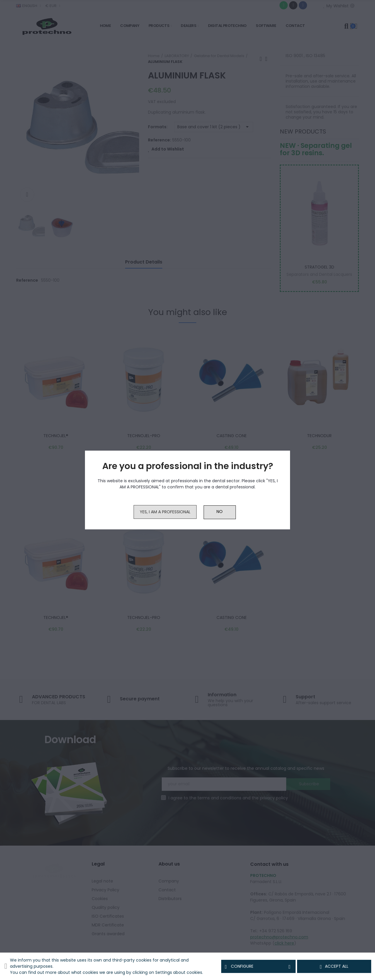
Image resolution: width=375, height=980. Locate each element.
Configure (258, 967)
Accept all (334, 967)
